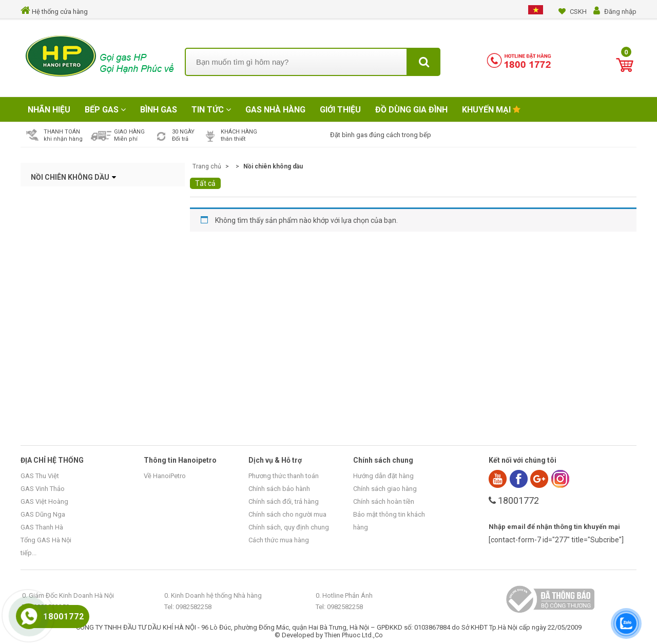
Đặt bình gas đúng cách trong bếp (381, 135)
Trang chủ (207, 166)
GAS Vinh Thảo (43, 489)
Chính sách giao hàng (385, 489)
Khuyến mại (491, 110)
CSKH (578, 12)
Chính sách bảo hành (279, 489)
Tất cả (205, 183)
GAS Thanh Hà (42, 527)
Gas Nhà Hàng (275, 110)
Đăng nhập (620, 12)
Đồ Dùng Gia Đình (411, 110)
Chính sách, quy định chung (289, 527)
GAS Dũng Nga (43, 514)
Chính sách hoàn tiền (384, 501)
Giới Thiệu (340, 110)
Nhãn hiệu (49, 110)
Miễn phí (126, 139)
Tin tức (211, 110)
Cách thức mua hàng (279, 540)
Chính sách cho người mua (287, 514)
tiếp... (28, 553)
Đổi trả (180, 139)
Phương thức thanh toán (284, 476)
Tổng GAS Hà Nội (46, 540)
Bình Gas (159, 110)
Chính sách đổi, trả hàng (284, 501)
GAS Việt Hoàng (44, 501)
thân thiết (233, 139)
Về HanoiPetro (165, 476)
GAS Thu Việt (40, 476)
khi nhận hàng (63, 139)
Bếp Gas (105, 110)
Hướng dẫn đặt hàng (383, 476)
